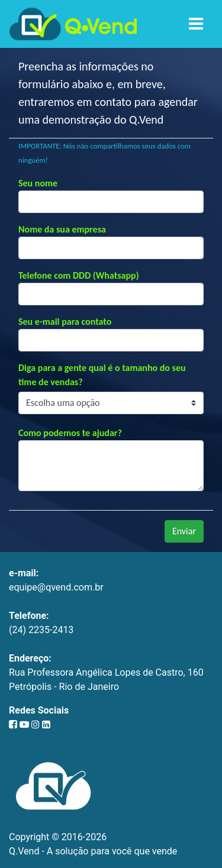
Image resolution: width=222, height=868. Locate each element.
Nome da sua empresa (62, 229)
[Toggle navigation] (196, 24)
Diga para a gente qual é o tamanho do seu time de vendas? (102, 375)
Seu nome (38, 183)
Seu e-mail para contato (65, 322)
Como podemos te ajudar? (70, 433)
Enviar (184, 531)
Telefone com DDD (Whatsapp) (79, 275)
